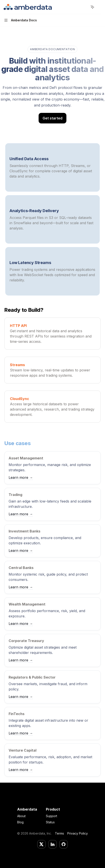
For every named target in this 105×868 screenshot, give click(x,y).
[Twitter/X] (41, 844)
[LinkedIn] (52, 844)
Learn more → (21, 477)
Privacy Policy (78, 833)
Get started (52, 118)
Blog (20, 822)
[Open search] (84, 7)
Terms (59, 833)
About (21, 816)
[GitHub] (64, 844)
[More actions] (99, 7)
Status (50, 822)
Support (52, 816)
